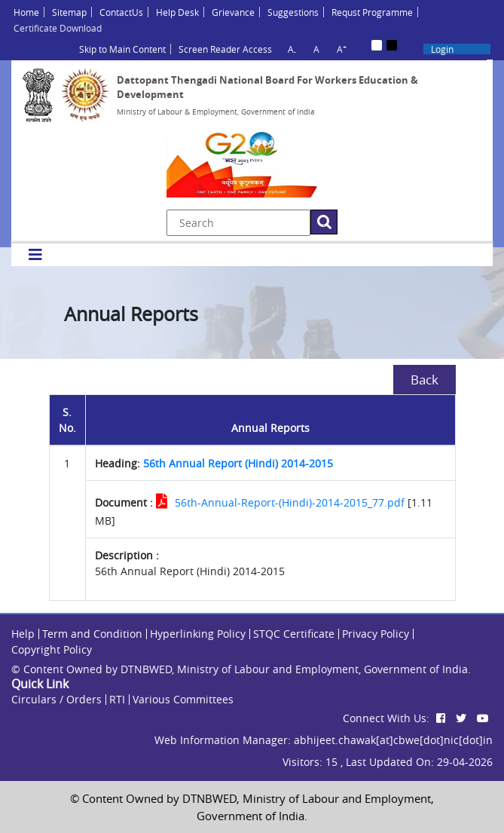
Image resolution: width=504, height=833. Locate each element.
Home (26, 12)
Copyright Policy (52, 649)
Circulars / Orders (57, 699)
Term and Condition (92, 634)
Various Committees (183, 699)
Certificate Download (58, 28)
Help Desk (177, 12)
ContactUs (121, 12)
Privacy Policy (376, 634)
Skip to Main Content (122, 49)
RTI (117, 699)
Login (442, 49)
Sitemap (69, 12)
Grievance (233, 12)
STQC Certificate (294, 634)
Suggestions (293, 12)
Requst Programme (372, 12)
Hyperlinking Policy (198, 634)
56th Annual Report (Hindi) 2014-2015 (238, 463)
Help (23, 634)
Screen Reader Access (225, 49)
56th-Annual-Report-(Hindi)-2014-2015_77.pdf (290, 502)
